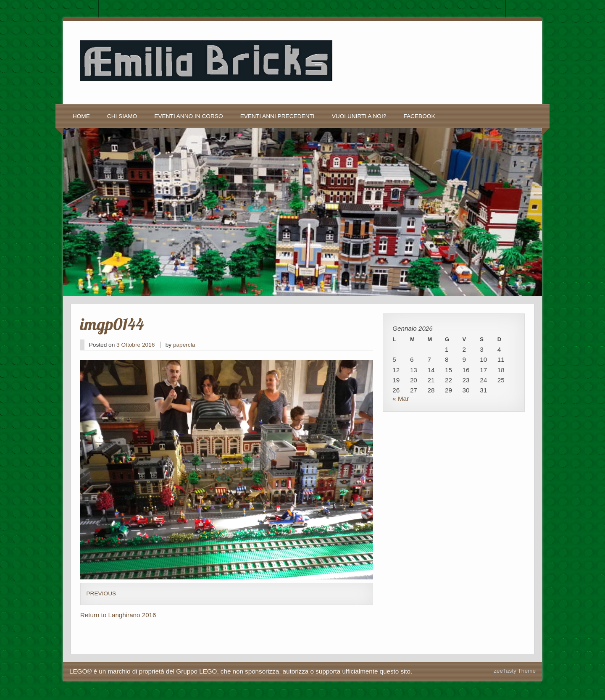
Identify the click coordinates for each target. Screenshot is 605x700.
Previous (101, 593)
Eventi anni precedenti (278, 116)
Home (81, 116)
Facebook (419, 116)
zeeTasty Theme (515, 671)
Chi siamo (122, 116)
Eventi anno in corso (188, 116)
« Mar (401, 399)
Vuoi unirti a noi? (359, 116)
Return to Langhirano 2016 (118, 615)
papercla (184, 345)
